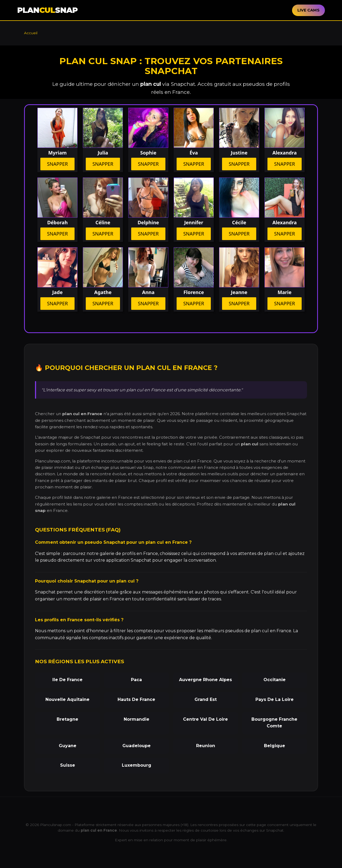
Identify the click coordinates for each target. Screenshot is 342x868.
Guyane (68, 746)
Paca (136, 680)
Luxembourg (137, 765)
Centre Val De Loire (205, 719)
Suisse (68, 765)
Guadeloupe (137, 746)
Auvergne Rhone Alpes (205, 680)
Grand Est (206, 699)
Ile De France (67, 680)
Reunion (206, 746)
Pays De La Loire (275, 699)
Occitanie (275, 680)
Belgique (275, 746)
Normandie (137, 719)
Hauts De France (136, 699)
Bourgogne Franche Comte (274, 723)
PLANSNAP (47, 10)
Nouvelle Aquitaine (67, 699)
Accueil (31, 33)
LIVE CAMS (308, 10)
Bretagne (67, 719)
